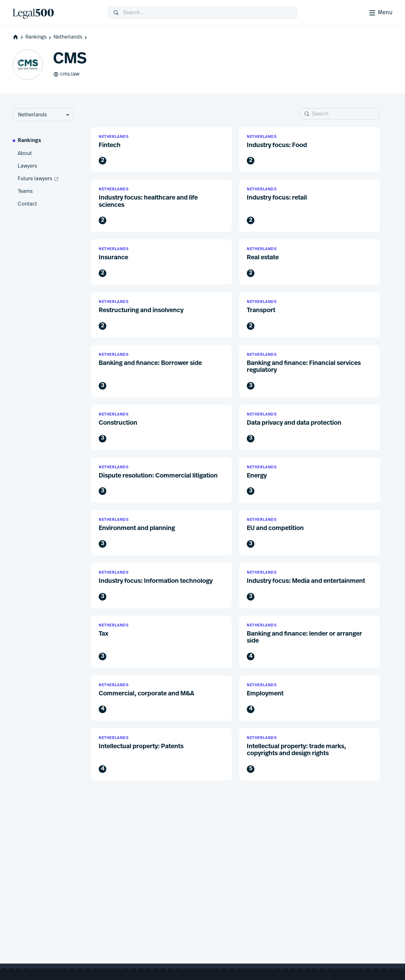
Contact (27, 204)
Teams (25, 191)
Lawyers (27, 166)
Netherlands (71, 37)
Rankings (39, 37)
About (25, 153)
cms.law (66, 74)
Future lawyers (38, 179)
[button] (161, 150)
